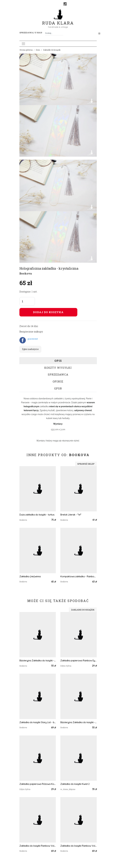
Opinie (58, 381)
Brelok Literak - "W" (71, 515)
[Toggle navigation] (23, 44)
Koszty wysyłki (58, 368)
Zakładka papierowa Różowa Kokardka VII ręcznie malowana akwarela (38, 784)
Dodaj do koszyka (48, 312)
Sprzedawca (58, 374)
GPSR (58, 388)
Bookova (26, 273)
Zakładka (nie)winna (30, 576)
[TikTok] (65, 4)
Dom (38, 50)
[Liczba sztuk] (27, 301)
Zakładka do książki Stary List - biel (38, 722)
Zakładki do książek (52, 50)
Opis (58, 361)
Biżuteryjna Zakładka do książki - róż (79, 722)
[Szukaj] (62, 33)
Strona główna (26, 50)
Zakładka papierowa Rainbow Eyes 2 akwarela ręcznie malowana (79, 661)
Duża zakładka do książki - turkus (37, 515)
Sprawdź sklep (86, 464)
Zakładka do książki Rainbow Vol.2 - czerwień (79, 846)
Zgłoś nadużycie (30, 349)
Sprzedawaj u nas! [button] (31, 33)
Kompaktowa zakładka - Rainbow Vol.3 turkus (79, 576)
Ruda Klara (58, 21)
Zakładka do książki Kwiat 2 (75, 784)
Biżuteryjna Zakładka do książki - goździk (38, 661)
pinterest (33, 339)
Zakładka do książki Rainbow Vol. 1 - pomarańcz (38, 846)
